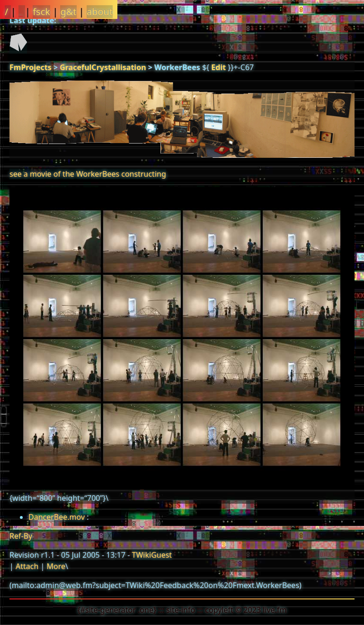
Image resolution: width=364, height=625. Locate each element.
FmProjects (31, 67)
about (100, 12)
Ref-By (21, 536)
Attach (27, 566)
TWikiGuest (152, 555)
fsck (41, 12)
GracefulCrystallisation (103, 67)
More (56, 566)
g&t (68, 12)
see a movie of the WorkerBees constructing (88, 174)
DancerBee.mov (57, 517)
